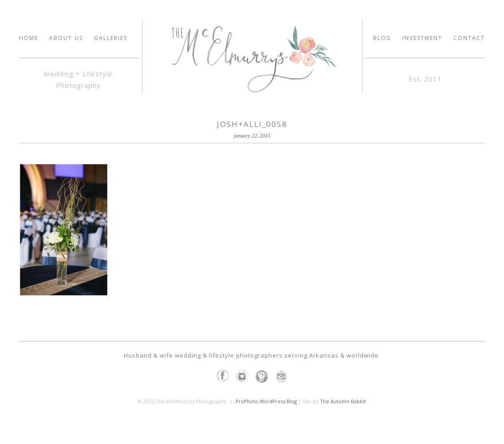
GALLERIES (111, 38)
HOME (29, 38)
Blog (382, 38)
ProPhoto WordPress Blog (266, 401)
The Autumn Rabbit (343, 401)
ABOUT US (66, 38)
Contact (469, 38)
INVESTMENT (422, 38)
